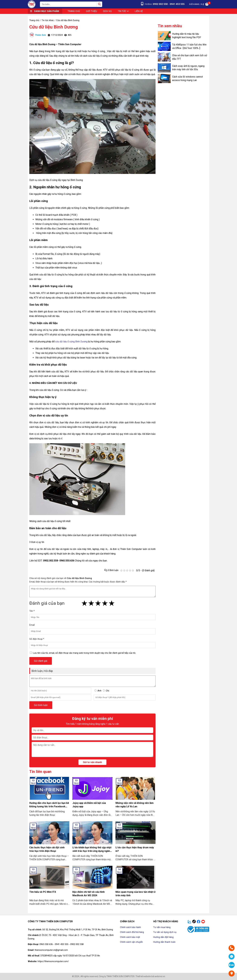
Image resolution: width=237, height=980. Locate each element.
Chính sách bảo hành (130, 927)
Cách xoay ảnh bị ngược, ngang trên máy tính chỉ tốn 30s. (188, 68)
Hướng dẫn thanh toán (164, 942)
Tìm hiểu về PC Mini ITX (43, 892)
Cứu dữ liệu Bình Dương (54, 27)
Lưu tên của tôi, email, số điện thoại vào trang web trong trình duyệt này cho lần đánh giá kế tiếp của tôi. (84, 653)
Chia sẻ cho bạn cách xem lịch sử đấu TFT (190, 57)
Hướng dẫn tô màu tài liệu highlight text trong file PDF (187, 36)
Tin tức (123, 11)
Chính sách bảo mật (130, 937)
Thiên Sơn (38, 35)
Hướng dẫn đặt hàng (163, 937)
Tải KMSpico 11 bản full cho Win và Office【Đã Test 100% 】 (189, 46)
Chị (107, 691)
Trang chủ (74, 11)
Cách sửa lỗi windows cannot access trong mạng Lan (187, 78)
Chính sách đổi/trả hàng (132, 932)
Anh (99, 691)
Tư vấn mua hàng (162, 927)
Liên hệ (139, 11)
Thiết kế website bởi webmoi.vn (150, 976)
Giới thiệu (92, 11)
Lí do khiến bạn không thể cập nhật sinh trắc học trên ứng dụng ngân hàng (92, 851)
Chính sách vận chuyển (131, 942)
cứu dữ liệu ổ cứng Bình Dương (71, 342)
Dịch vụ (107, 11)
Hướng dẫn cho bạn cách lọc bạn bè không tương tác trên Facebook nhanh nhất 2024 (49, 806)
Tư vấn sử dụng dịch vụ (165, 932)
